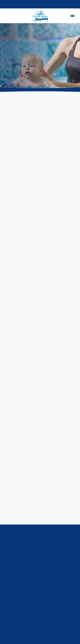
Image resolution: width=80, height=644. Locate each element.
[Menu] (72, 16)
